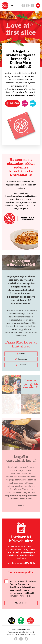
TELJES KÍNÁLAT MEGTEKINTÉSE (28, 219)
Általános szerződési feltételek (25, 634)
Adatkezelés (11, 634)
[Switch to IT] (16, 6)
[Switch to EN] (12, 6)
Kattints (20, 92)
